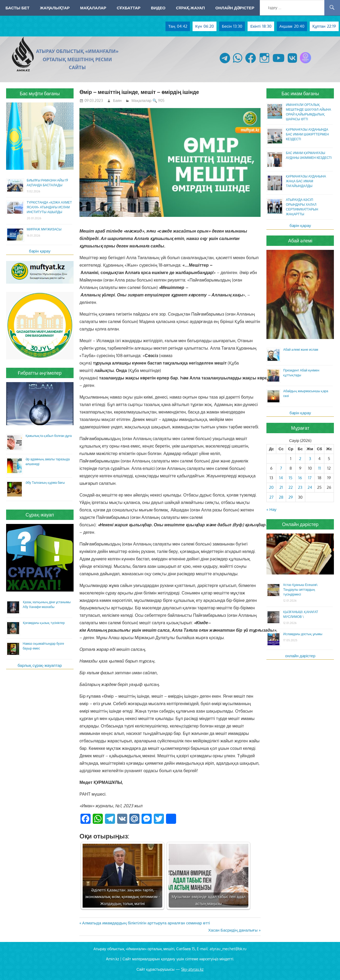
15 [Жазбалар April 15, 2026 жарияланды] (291, 478)
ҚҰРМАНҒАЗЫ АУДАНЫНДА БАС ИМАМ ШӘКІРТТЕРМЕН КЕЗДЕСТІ (307, 134)
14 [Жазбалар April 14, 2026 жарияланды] (281, 478)
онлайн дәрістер (300, 656)
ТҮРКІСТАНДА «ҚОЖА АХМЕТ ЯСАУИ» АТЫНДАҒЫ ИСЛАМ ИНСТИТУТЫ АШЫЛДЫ (49, 207)
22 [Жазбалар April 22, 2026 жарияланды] (291, 487)
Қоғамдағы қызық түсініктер (44, 623)
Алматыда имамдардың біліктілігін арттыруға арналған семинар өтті (146, 923)
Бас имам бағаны (300, 93)
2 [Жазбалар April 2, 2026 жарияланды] (300, 459)
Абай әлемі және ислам (301, 350)
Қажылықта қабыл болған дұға (49, 436)
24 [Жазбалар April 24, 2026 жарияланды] (310, 487)
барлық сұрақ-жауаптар (40, 665)
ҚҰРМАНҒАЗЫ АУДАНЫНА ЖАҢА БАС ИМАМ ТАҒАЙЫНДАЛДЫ (306, 181)
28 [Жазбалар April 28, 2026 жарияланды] (281, 497)
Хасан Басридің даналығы (233, 930)
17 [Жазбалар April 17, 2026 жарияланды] (310, 478)
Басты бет (18, 8)
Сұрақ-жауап (190, 8)
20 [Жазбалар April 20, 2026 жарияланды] (271, 487)
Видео (158, 8)
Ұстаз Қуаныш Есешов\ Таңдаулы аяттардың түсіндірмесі (300, 590)
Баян (117, 100)
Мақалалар (93, 8)
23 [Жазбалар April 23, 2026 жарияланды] (300, 487)
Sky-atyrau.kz (192, 969)
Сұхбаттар (128, 8)
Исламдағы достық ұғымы (303, 634)
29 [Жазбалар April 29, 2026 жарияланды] (291, 497)
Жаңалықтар (55, 8)
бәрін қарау (40, 251)
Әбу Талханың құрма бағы (45, 483)
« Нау (271, 509)
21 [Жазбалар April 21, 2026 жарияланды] (281, 487)
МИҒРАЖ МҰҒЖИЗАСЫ (44, 229)
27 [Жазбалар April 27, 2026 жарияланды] (271, 497)
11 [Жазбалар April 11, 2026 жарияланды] (320, 468)
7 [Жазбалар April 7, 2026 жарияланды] (281, 468)
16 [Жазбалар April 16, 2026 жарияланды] (300, 478)
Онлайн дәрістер (235, 8)
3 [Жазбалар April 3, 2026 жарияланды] (310, 459)
